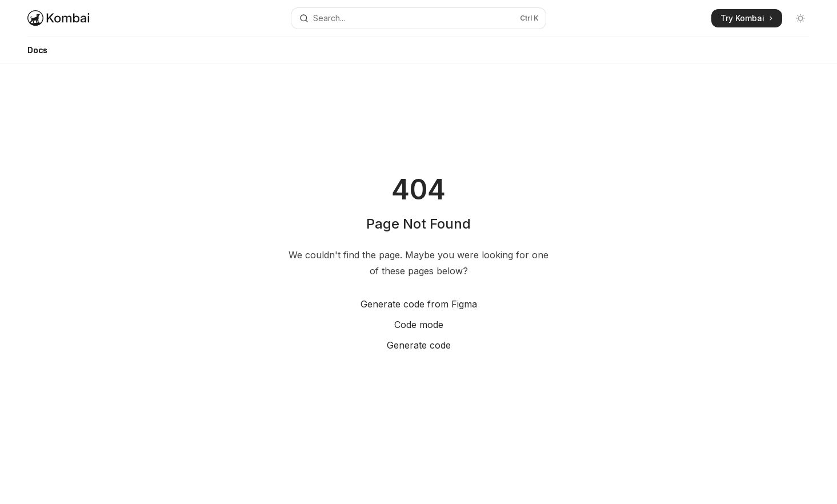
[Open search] (419, 18)
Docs (37, 55)
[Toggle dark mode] (800, 18)
